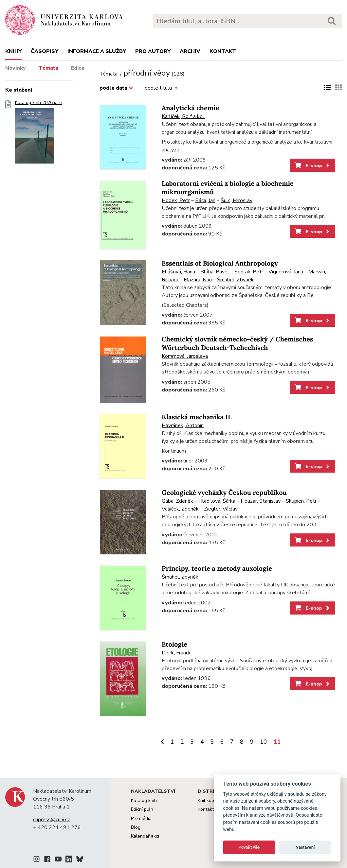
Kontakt (223, 51)
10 (264, 742)
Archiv (190, 51)
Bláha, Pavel (215, 272)
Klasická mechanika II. (197, 417)
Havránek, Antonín (183, 425)
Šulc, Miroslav (237, 200)
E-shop (312, 165)
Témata (48, 68)
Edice (78, 68)
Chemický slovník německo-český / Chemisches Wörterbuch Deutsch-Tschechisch (237, 344)
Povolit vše (249, 847)
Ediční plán (142, 809)
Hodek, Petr (176, 200)
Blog (136, 827)
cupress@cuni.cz (52, 820)
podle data (116, 88)
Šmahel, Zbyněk (235, 280)
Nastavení (305, 847)
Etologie (174, 644)
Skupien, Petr (301, 501)
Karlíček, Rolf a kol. (183, 116)
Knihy (13, 51)
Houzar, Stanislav (261, 501)
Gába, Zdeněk (177, 501)
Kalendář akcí (145, 836)
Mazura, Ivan (198, 280)
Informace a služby (97, 51)
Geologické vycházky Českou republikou (224, 493)
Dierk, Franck (176, 653)
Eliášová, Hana (178, 272)
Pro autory (153, 51)
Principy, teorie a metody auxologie (217, 569)
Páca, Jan (205, 200)
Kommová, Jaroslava (185, 356)
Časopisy (45, 51)
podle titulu (161, 88)
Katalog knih (144, 800)
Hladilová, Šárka (217, 501)
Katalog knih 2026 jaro (38, 134)
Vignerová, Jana (286, 272)
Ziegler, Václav (221, 509)
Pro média (141, 818)
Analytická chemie (191, 108)
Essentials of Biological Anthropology (220, 263)
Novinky (16, 68)
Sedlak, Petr (249, 272)
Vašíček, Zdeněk (180, 509)
